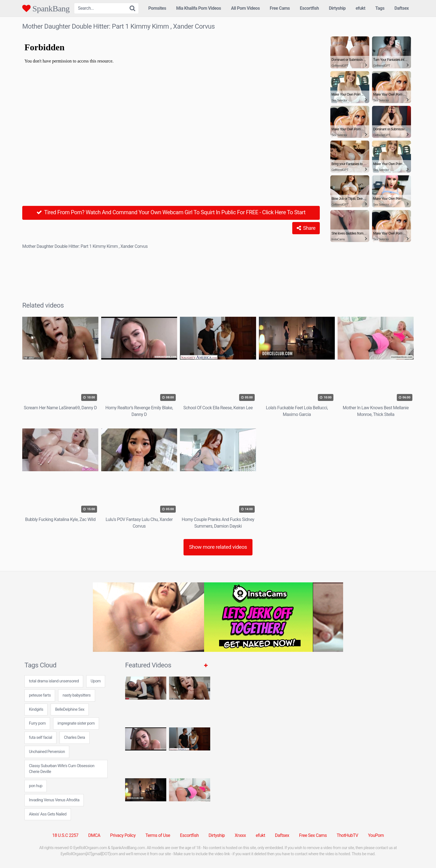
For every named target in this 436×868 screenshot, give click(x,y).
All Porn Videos (245, 8)
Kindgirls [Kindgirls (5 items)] (36, 709)
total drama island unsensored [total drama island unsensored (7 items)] (54, 681)
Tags (380, 8)
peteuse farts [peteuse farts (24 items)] (40, 695)
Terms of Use (158, 835)
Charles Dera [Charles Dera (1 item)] (75, 738)
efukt (361, 8)
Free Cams (280, 8)
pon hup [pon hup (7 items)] (36, 786)
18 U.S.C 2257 (65, 835)
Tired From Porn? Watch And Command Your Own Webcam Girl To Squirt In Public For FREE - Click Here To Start (171, 212)
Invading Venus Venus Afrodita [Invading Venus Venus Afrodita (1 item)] (54, 800)
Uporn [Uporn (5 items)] (96, 681)
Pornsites (157, 8)
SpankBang (46, 8)
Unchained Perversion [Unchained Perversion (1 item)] (47, 752)
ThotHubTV (347, 835)
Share (306, 228)
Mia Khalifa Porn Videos (198, 8)
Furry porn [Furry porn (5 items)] (37, 723)
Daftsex (402, 8)
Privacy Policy (123, 835)
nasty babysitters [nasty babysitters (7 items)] (77, 695)
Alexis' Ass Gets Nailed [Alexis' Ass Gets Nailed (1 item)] (48, 814)
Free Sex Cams (313, 835)
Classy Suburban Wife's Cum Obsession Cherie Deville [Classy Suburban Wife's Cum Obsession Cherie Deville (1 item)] (62, 769)
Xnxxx (240, 835)
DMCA (94, 835)
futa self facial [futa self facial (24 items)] (40, 738)
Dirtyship (337, 8)
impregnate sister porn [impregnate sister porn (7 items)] (76, 723)
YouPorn (376, 835)
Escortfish (309, 8)
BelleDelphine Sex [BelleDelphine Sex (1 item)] (70, 709)
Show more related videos (218, 547)
